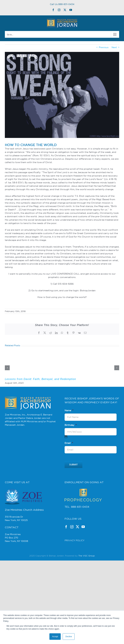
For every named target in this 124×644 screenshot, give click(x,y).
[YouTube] (83, 527)
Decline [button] (69, 637)
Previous (104, 47)
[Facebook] (66, 527)
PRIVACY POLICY (75, 540)
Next (114, 47)
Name (69, 410)
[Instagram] (72, 527)
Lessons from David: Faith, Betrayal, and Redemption (40, 379)
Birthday (71, 425)
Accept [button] (55, 637)
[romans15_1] (62, 95)
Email (69, 443)
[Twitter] (77, 527)
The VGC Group (87, 556)
